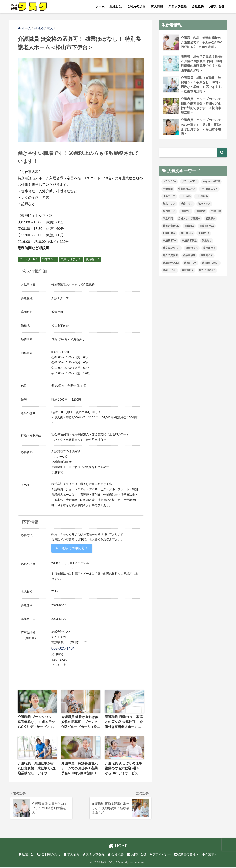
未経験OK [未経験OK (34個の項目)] (204, 235)
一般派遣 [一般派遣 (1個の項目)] (168, 190)
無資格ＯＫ (93, 259)
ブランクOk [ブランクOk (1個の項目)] (170, 183)
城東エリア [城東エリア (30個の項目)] (204, 205)
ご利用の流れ (136, 6)
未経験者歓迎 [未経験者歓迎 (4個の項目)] (189, 242)
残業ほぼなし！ (71, 259)
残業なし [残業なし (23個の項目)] (207, 242)
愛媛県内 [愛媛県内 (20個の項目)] (210, 220)
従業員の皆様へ (187, 856)
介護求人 (210, 856)
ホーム (100, 6)
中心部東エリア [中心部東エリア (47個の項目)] (187, 190)
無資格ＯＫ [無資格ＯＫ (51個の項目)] (192, 250)
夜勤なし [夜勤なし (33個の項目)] (186, 213)
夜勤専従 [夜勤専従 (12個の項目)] (201, 213)
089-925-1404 (63, 648)
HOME (118, 847)
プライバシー (160, 856)
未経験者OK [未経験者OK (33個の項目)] (170, 242)
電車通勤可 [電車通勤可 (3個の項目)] (188, 272)
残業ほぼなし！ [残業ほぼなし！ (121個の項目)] (172, 250)
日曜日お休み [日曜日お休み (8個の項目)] (207, 227)
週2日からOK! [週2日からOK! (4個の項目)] (171, 264)
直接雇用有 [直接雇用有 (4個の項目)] (209, 250)
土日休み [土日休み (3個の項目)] (186, 198)
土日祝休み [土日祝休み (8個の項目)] (202, 198)
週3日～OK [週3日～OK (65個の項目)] (190, 264)
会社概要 (198, 6)
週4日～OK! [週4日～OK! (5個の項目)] (170, 272)
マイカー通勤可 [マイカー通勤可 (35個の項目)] (211, 183)
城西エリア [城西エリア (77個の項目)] (169, 213)
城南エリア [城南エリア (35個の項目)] (187, 205)
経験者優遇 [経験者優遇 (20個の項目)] (189, 257)
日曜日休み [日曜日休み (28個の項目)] (169, 235)
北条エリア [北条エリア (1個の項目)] (169, 198)
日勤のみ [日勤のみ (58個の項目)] (189, 227)
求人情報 (157, 6)
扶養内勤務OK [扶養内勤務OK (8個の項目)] (171, 227)
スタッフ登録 (177, 6)
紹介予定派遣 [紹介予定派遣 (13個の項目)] (170, 257)
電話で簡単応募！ (72, 548)
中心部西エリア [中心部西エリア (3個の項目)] (209, 190)
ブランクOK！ (29, 259)
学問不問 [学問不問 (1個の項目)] (216, 213)
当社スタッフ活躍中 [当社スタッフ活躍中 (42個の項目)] (189, 220)
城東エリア (49, 259)
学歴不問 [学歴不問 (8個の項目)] (168, 220)
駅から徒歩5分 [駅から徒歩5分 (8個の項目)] (207, 272)
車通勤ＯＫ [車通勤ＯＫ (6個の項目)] (207, 257)
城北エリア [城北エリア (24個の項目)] (169, 205)
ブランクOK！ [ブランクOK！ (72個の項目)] (189, 183)
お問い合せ (217, 6)
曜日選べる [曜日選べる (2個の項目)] (187, 235)
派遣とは (116, 6)
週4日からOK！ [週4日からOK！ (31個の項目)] (211, 264)
